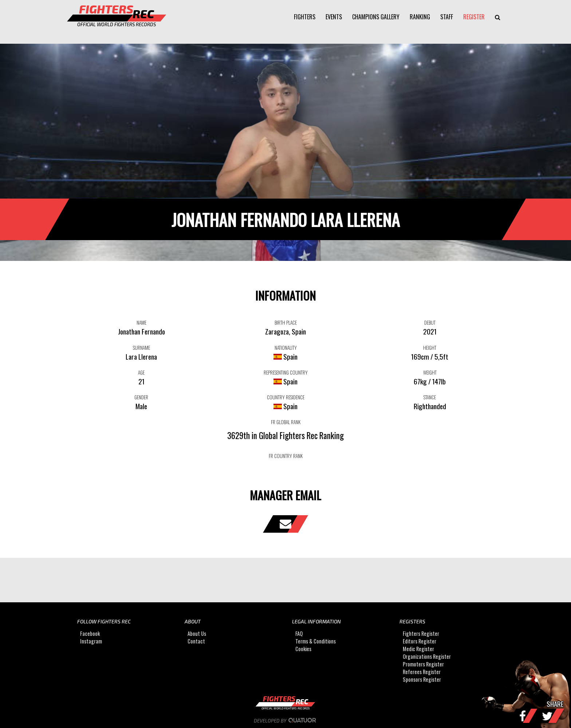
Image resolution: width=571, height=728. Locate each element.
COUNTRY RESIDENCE (286, 397)
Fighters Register (421, 633)
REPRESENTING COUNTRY (286, 372)
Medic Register (418, 649)
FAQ (299, 633)
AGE (141, 372)
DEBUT (430, 322)
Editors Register (420, 641)
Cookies (303, 649)
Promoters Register (423, 664)
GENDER (141, 397)
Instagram (91, 641)
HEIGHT (430, 348)
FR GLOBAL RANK (286, 422)
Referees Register (422, 672)
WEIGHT (430, 372)
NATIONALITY (286, 348)
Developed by (286, 721)
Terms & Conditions (316, 641)
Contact (196, 641)
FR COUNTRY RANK (286, 456)
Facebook (90, 633)
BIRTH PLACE (286, 322)
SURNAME (141, 348)
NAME (141, 322)
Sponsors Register (422, 679)
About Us (197, 633)
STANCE (430, 397)
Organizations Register (427, 656)
